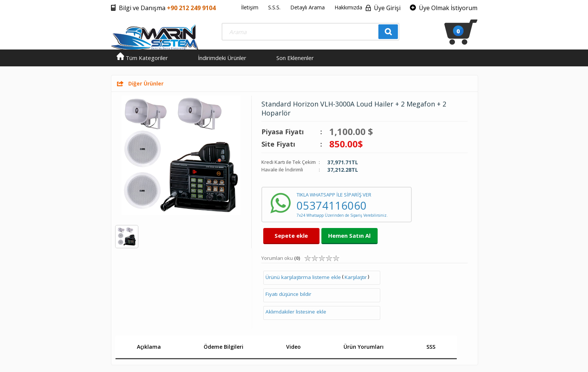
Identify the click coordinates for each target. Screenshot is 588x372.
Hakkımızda (348, 7)
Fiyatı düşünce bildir (288, 294)
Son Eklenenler (295, 58)
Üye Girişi (387, 8)
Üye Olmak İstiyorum (448, 8)
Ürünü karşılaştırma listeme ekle (303, 277)
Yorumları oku (281, 258)
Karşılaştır (356, 277)
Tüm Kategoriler (142, 58)
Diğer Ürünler (146, 83)
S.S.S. (274, 7)
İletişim (250, 7)
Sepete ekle (291, 235)
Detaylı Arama (307, 7)
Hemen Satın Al (349, 235)
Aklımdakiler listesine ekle (296, 312)
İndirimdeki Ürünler (222, 58)
